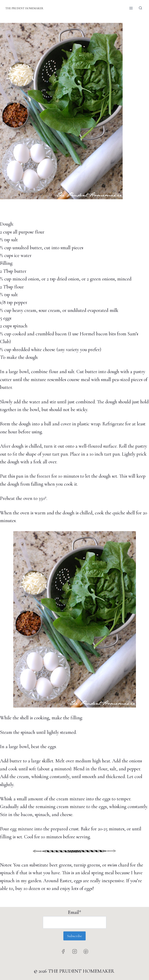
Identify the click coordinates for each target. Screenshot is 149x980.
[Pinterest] (86, 951)
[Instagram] (75, 951)
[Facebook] (63, 951)
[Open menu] (131, 8)
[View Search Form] (140, 8)
